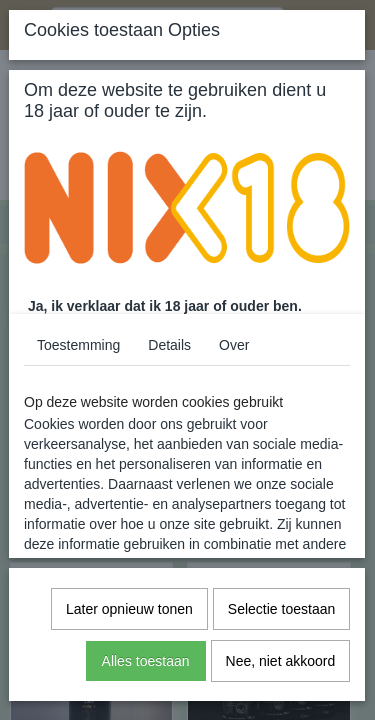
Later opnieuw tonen (129, 609)
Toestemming (78, 345)
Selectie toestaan (281, 609)
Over (234, 345)
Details (169, 345)
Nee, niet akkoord (281, 661)
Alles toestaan (146, 661)
